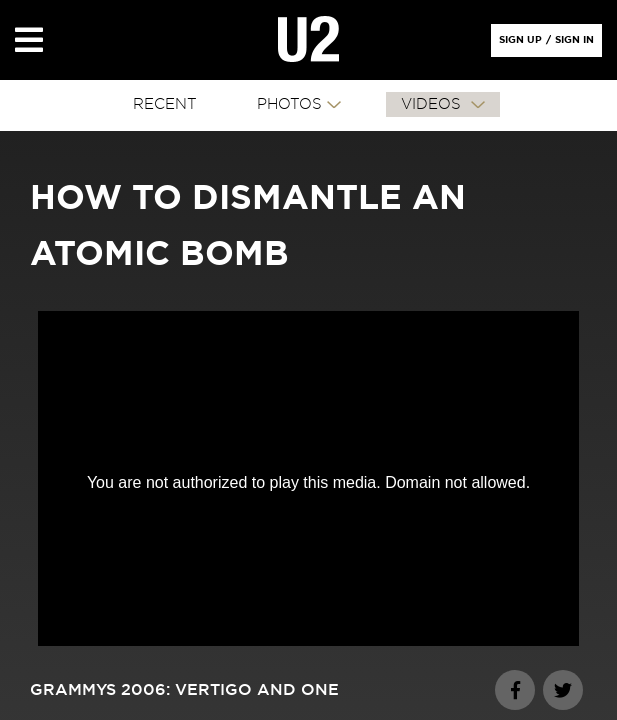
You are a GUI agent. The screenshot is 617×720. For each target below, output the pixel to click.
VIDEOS (433, 104)
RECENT (165, 104)
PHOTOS (289, 104)
